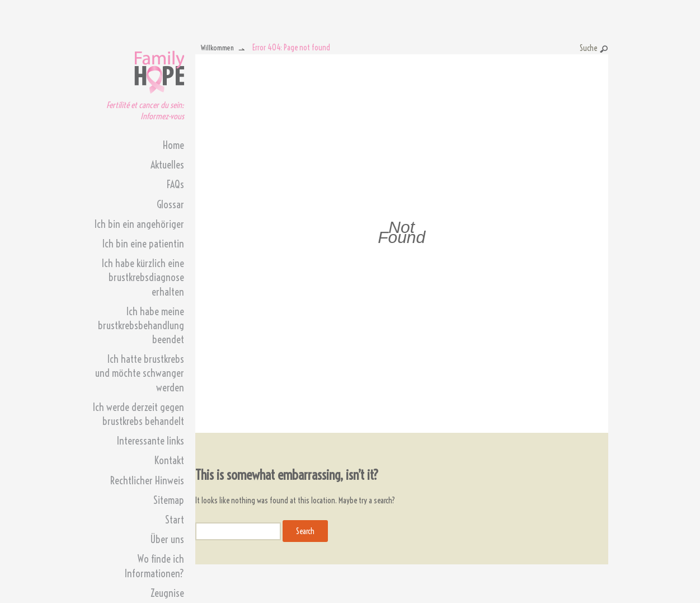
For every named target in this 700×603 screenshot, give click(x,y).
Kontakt (169, 461)
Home (173, 145)
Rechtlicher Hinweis (147, 481)
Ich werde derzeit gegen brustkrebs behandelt (138, 414)
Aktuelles (167, 165)
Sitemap (169, 500)
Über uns (167, 539)
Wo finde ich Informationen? (154, 566)
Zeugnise (167, 593)
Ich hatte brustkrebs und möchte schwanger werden (140, 373)
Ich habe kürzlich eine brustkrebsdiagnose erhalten (143, 277)
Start (175, 520)
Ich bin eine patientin (143, 244)
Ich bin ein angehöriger (139, 224)
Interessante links (151, 441)
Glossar (170, 205)
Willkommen (217, 48)
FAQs (175, 184)
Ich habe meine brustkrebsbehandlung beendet (141, 326)
